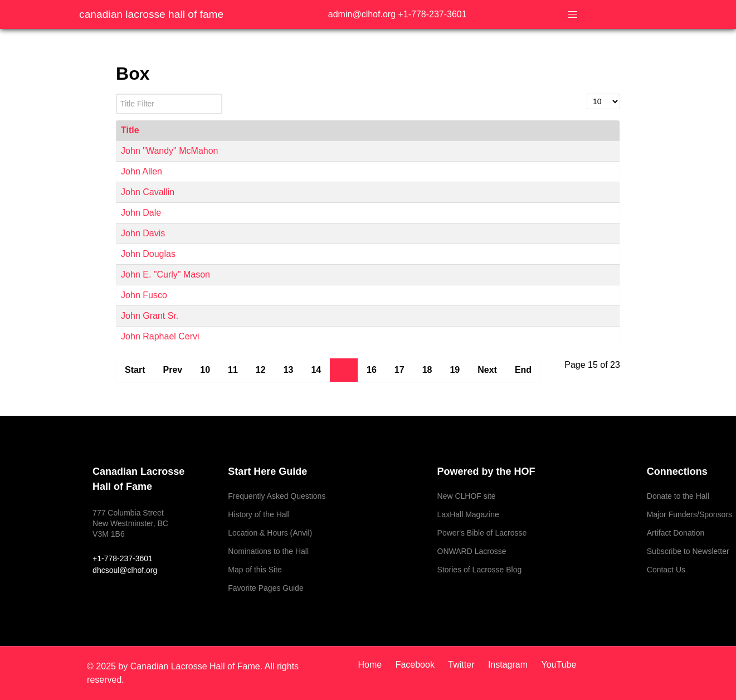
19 (455, 370)
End (523, 370)
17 (399, 370)
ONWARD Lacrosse (472, 551)
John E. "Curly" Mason (165, 274)
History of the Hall (259, 514)
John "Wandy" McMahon (169, 151)
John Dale (141, 213)
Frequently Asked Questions (277, 496)
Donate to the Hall (678, 496)
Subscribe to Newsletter (688, 551)
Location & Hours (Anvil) (270, 533)
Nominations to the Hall (268, 551)
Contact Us (666, 570)
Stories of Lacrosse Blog (480, 570)
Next (487, 370)
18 (427, 370)
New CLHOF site (467, 496)
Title (130, 130)
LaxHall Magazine (468, 514)
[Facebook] (416, 665)
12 (261, 370)
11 (233, 370)
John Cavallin (148, 192)
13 (289, 370)
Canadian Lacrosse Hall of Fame (151, 14)
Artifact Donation (676, 533)
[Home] (374, 665)
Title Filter (116, 94)
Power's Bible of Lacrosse (482, 533)
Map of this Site (255, 570)
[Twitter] (462, 665)
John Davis (143, 233)
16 (372, 370)
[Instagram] (509, 665)
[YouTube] (556, 665)
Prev (173, 370)
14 (316, 370)
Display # (587, 94)
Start (135, 370)
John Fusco (144, 295)
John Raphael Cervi (160, 336)
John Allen (142, 171)
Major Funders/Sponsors (689, 514)
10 (205, 370)
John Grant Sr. (150, 316)
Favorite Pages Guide (265, 588)
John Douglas (148, 254)
